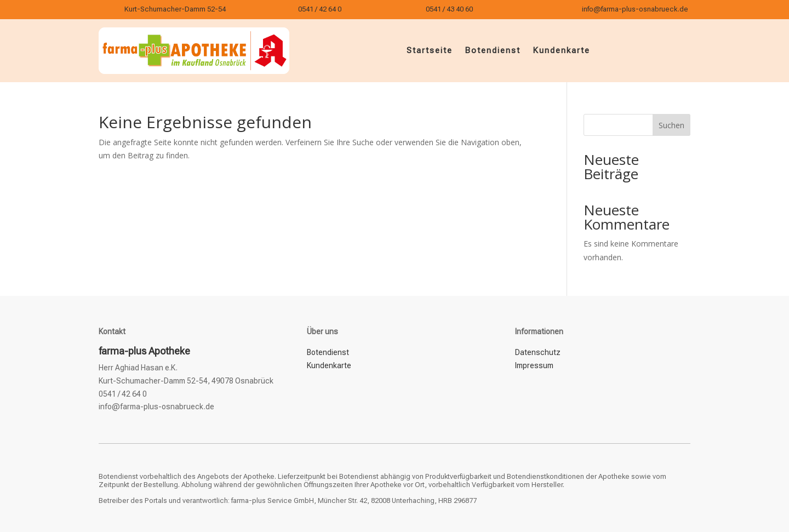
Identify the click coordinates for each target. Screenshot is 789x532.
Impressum (534, 365)
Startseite (430, 50)
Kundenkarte (561, 50)
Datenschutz (538, 352)
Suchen (671, 125)
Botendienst (493, 50)
